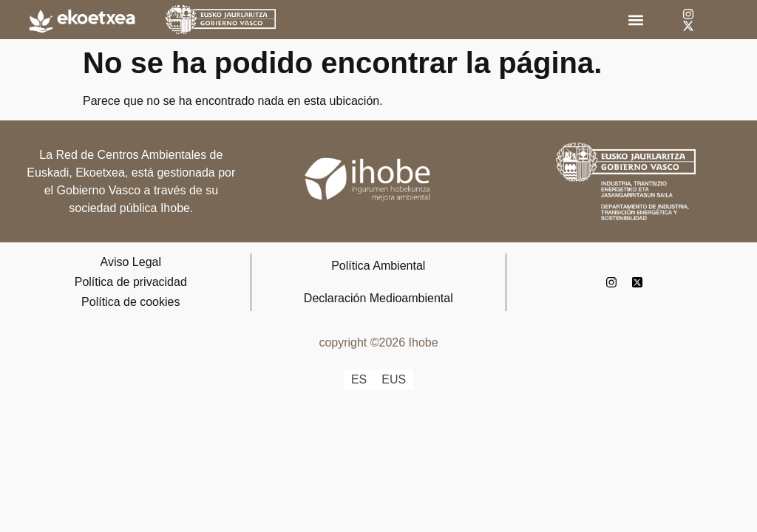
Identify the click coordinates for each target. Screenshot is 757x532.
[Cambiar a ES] (359, 380)
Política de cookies (130, 302)
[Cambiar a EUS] (394, 380)
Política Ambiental (378, 266)
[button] (635, 20)
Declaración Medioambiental (378, 298)
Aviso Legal (131, 262)
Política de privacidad (131, 282)
